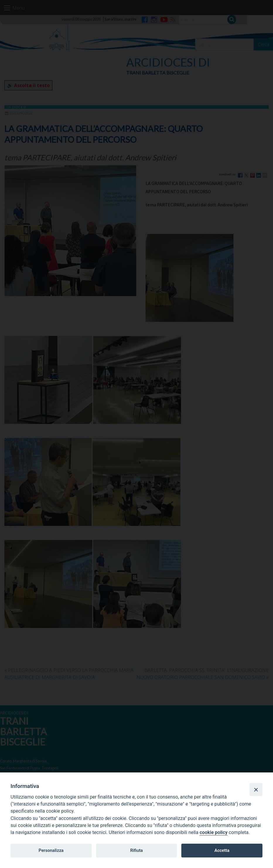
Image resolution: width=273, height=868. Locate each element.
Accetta (222, 850)
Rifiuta (136, 850)
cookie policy (213, 832)
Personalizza (51, 850)
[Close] (256, 789)
